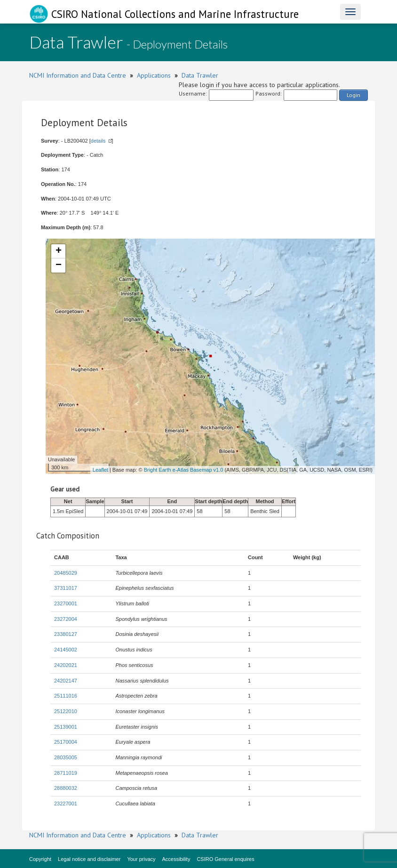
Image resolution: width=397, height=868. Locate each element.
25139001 (66, 727)
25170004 (66, 742)
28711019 (66, 773)
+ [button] (59, 251)
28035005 (66, 757)
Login (353, 95)
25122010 (66, 711)
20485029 (66, 573)
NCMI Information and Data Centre (78, 75)
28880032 (66, 788)
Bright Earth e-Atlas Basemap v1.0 (184, 470)
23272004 (66, 619)
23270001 (66, 603)
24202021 (66, 665)
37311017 (66, 588)
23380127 (66, 634)
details (98, 141)
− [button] (59, 265)
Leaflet (100, 470)
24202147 (66, 681)
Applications (154, 75)
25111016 (66, 696)
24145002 (66, 650)
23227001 (66, 804)
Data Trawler (200, 75)
